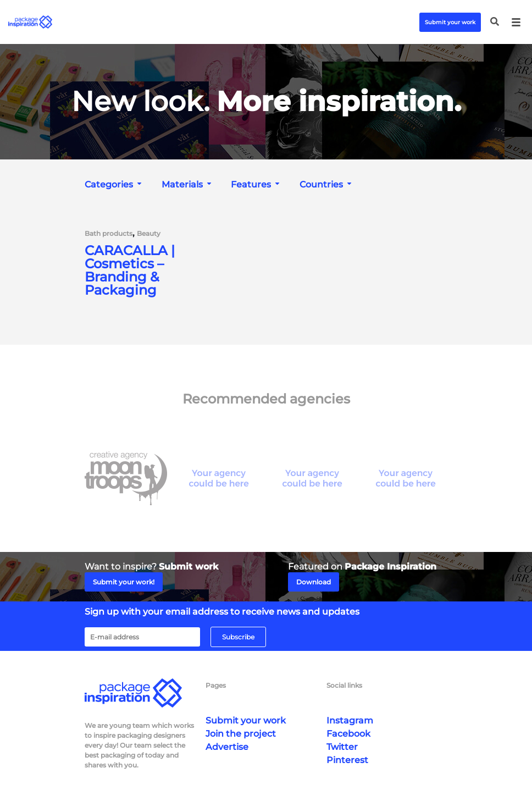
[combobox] (114, 184)
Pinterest (347, 760)
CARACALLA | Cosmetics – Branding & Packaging (130, 270)
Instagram (350, 720)
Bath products (109, 234)
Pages (216, 685)
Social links (344, 685)
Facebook (348, 734)
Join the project (241, 734)
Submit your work (450, 22)
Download (314, 582)
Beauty (149, 234)
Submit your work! (124, 582)
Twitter (342, 747)
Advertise (227, 747)
